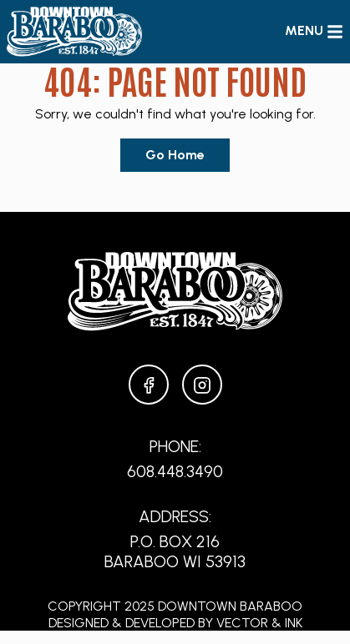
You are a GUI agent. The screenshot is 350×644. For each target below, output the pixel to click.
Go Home (175, 155)
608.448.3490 (175, 471)
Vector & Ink (259, 623)
